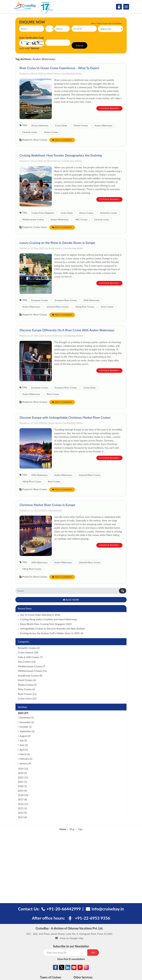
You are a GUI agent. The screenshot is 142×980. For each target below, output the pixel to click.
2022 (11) (23, 777)
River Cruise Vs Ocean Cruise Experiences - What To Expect (59, 68)
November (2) (27, 722)
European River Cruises (66, 300)
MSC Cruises (81, 220)
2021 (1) (22, 782)
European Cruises (40, 300)
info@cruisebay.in (108, 909)
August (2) (25, 736)
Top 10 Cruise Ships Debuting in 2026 (40, 615)
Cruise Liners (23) (27, 698)
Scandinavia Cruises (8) (30, 676)
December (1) (27, 718)
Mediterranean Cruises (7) (32, 666)
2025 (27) (23, 713)
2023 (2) (22, 773)
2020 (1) (22, 786)
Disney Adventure (40, 126)
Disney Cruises (81, 126)
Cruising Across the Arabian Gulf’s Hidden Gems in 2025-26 (52, 633)
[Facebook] (56, 968)
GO (93, 952)
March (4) (25, 754)
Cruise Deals (61, 126)
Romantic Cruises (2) (29, 648)
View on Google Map (72, 938)
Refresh (35, 48)
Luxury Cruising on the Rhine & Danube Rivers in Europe (57, 243)
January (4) (25, 763)
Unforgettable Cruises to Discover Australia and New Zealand (52, 629)
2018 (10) (23, 795)
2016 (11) (23, 804)
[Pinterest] (80, 968)
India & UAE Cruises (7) (30, 657)
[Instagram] (86, 968)
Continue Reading (109, 108)
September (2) (27, 731)
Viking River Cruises (85, 307)
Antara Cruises (51, 132)
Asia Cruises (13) (27, 662)
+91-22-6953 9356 (92, 918)
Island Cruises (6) (27, 680)
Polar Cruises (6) (26, 689)
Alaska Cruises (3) (27, 685)
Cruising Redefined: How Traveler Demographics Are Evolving (61, 155)
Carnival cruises (30, 132)
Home (63, 829)
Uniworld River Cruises (58, 307)
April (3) (24, 750)
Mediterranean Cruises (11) (32, 671)
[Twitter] (62, 968)
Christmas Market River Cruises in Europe (47, 505)
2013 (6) (22, 817)
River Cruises (107, 307)
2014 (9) (22, 813)
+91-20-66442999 (64, 909)
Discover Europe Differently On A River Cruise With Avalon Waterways (67, 330)
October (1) (26, 727)
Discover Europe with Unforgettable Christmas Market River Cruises (65, 417)
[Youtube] (74, 968)
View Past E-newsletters (71, 959)
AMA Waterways (92, 300)
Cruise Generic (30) (28, 652)
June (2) (24, 745)
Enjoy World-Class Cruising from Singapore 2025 (46, 624)
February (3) (26, 759)
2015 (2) (22, 808)
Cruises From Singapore (43, 213)
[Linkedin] (68, 968)
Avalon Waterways (103, 126)
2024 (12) (23, 769)
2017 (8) (22, 799)
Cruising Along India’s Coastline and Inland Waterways (49, 619)
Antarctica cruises (109, 213)
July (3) (23, 740)
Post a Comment (62, 140)
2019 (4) (22, 791)
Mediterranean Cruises (33, 220)
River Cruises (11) (27, 694)
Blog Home (71, 600)
